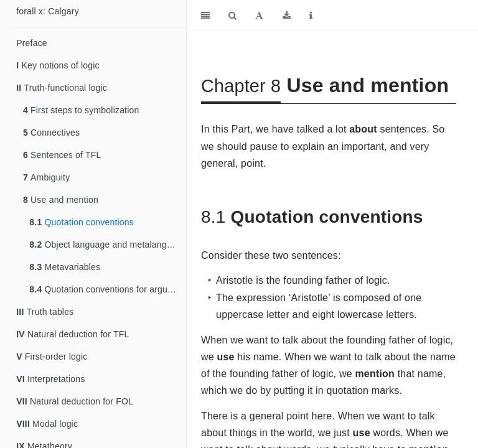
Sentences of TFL (62, 155)
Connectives (51, 133)
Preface (32, 43)
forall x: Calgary (48, 11)
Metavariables (65, 267)
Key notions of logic (58, 65)
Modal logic (47, 424)
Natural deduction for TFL (73, 334)
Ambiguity (46, 177)
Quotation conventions (82, 222)
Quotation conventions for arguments (108, 289)
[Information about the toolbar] (311, 16)
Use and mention (61, 200)
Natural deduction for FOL (75, 401)
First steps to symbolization (81, 110)
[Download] (287, 16)
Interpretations (50, 379)
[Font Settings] (259, 16)
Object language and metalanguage (108, 245)
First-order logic (52, 357)
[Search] (232, 16)
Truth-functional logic (62, 88)
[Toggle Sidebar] (205, 16)
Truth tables (45, 312)
